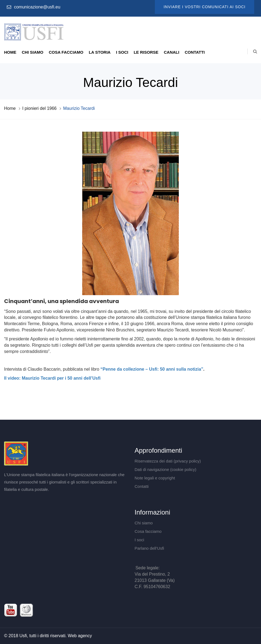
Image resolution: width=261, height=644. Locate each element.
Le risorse (146, 52)
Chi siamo (33, 52)
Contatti (195, 52)
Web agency (80, 636)
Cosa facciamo (66, 52)
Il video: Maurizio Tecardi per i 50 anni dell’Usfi (52, 378)
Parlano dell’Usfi (149, 548)
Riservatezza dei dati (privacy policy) (168, 461)
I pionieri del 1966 (39, 108)
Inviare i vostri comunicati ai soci (205, 7)
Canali (172, 52)
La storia (100, 52)
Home (10, 52)
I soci (122, 52)
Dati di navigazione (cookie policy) (166, 469)
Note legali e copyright (155, 478)
